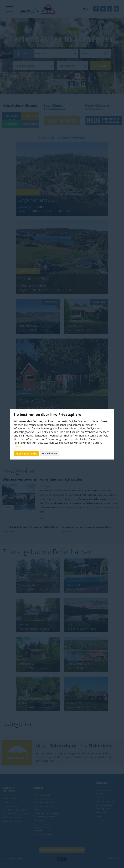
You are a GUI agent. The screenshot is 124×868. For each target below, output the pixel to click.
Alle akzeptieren (26, 454)
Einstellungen (49, 453)
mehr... (19, 446)
